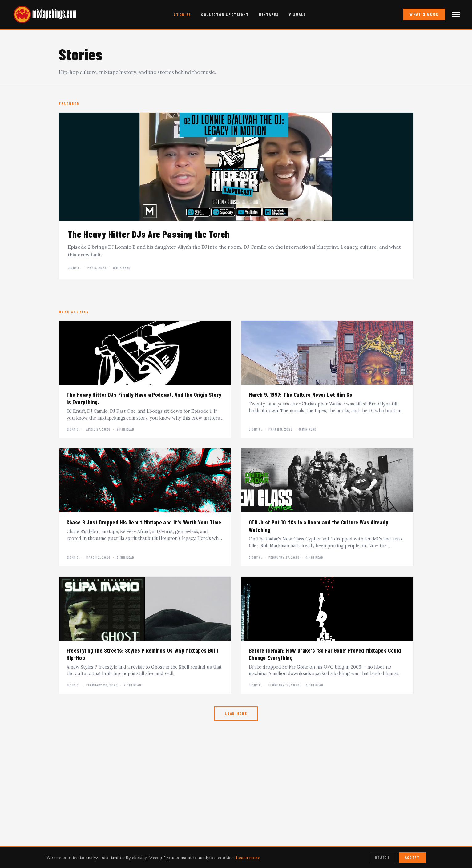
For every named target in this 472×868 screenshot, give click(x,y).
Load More (236, 713)
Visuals (297, 14)
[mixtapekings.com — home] (43, 14)
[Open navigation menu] (456, 14)
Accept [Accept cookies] (412, 858)
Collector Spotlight (225, 14)
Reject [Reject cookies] (382, 858)
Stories (182, 14)
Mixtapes (269, 14)
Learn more (248, 858)
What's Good (424, 14)
